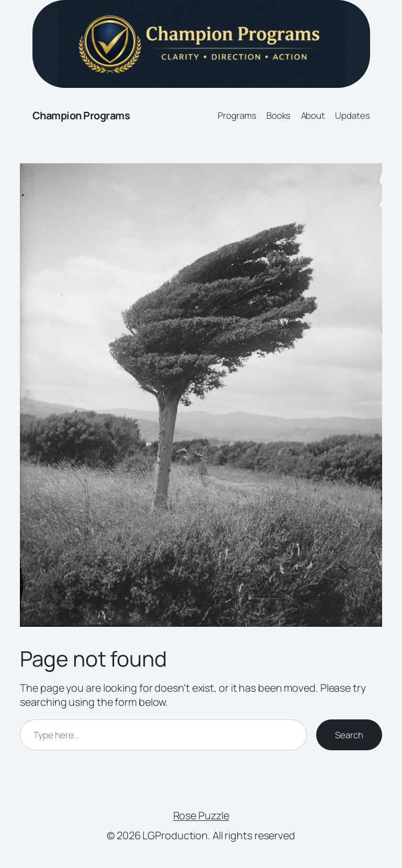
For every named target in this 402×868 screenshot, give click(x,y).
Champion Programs (81, 115)
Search (349, 735)
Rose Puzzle (201, 815)
